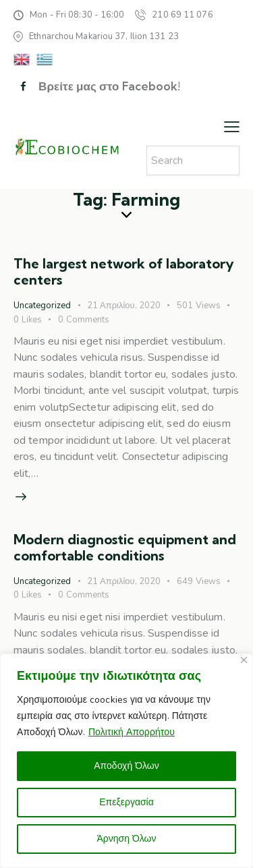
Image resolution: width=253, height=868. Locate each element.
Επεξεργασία (126, 802)
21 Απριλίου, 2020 (124, 306)
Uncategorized (42, 306)
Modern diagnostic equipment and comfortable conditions (125, 547)
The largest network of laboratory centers (124, 271)
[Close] (244, 660)
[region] (126, 761)
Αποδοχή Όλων (126, 766)
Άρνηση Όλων (126, 839)
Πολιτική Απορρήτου (132, 732)
